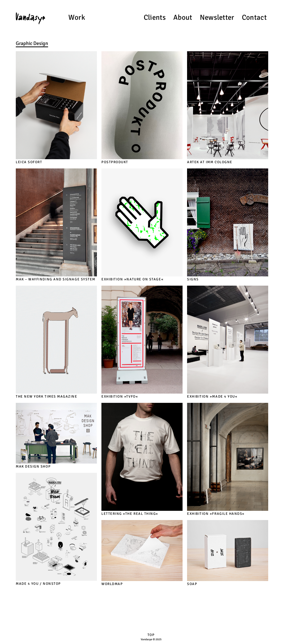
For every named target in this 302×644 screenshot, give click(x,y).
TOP (151, 635)
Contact (254, 17)
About (183, 17)
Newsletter (217, 17)
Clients (155, 17)
